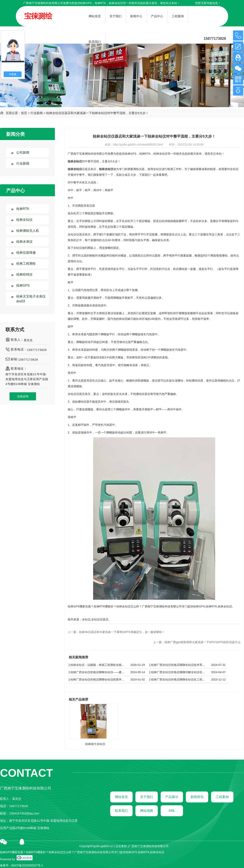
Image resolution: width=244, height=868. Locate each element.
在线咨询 (23, 396)
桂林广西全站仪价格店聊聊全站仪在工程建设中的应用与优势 (179, 679)
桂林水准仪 (24, 242)
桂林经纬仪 (24, 274)
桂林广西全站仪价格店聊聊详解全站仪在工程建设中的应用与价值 (179, 672)
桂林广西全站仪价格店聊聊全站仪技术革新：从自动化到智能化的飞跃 (179, 665)
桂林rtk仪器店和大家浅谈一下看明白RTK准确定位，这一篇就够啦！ (122, 632)
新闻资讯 (197, 797)
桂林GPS (86, 3)
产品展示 (172, 797)
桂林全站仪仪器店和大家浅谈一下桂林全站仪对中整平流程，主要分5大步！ (97, 113)
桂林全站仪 (24, 220)
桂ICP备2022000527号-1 (27, 865)
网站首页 (121, 797)
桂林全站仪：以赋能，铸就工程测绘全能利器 (98, 665)
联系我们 (121, 811)
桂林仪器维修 (26, 253)
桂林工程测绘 (26, 264)
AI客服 (13, 74)
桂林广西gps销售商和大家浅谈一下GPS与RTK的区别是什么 (203, 642)
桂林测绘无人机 (28, 231)
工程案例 (222, 797)
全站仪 (86, 619)
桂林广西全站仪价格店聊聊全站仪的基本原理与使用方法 (98, 679)
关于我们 (147, 797)
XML (172, 811)
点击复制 (121, 846)
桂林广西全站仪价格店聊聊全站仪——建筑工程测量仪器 (98, 672)
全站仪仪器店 (100, 619)
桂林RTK (23, 209)
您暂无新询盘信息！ (208, 3)
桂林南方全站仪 (95, 744)
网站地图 (147, 811)
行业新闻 (37, 113)
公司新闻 (23, 153)
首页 (24, 113)
